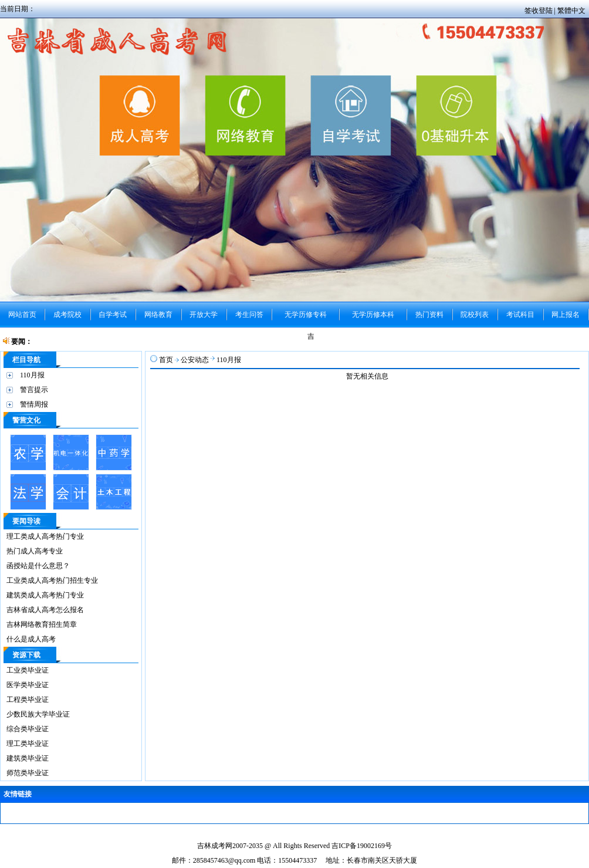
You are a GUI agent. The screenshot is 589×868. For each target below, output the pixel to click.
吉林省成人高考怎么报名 (45, 610)
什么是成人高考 (31, 639)
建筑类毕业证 (28, 758)
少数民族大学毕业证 (38, 714)
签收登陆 (539, 11)
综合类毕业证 (28, 729)
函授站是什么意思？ (38, 566)
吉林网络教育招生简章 (42, 624)
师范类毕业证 (28, 773)
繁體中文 (571, 11)
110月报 (32, 375)
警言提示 (34, 390)
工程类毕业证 (28, 700)
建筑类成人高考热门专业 (45, 595)
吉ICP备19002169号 (362, 846)
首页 (166, 360)
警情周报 (34, 404)
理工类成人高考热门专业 (45, 536)
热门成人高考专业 (35, 551)
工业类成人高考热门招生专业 (52, 580)
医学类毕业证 (28, 685)
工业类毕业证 (28, 670)
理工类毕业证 (28, 744)
